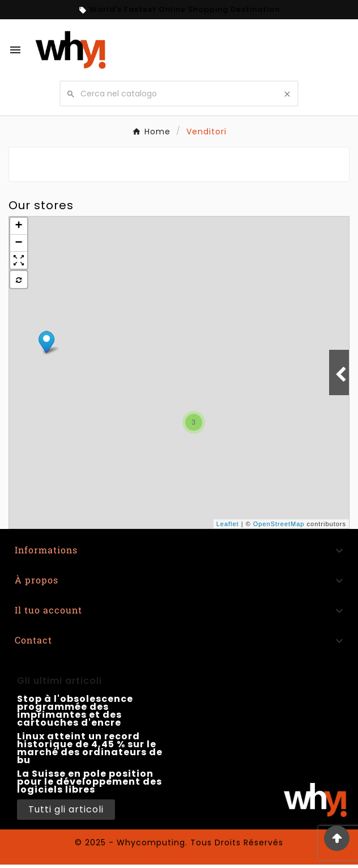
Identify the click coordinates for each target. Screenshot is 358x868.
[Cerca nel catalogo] (179, 94)
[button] (19, 260)
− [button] (19, 243)
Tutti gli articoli (66, 809)
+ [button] (19, 226)
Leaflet (228, 524)
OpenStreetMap (279, 524)
